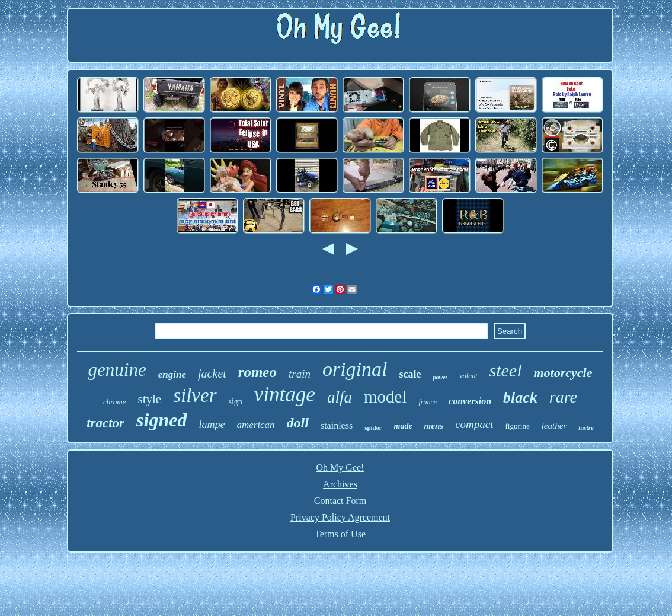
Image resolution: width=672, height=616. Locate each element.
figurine (518, 426)
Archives (340, 484)
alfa (340, 397)
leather (554, 426)
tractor (105, 423)
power (440, 377)
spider (373, 427)
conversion (470, 401)
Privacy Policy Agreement (340, 517)
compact (474, 424)
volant (468, 376)
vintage (285, 395)
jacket (212, 374)
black (520, 398)
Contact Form (340, 501)
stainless (337, 425)
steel (505, 370)
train (300, 374)
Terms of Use (340, 534)
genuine (117, 370)
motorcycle (563, 373)
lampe (212, 425)
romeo (257, 372)
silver (195, 395)
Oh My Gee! (340, 467)
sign (236, 402)
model (385, 397)
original (355, 369)
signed (161, 420)
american (255, 425)
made (403, 426)
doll (298, 423)
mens (434, 426)
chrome (115, 402)
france (428, 402)
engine (172, 374)
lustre (586, 427)
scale (410, 374)
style (150, 399)
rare (563, 397)
